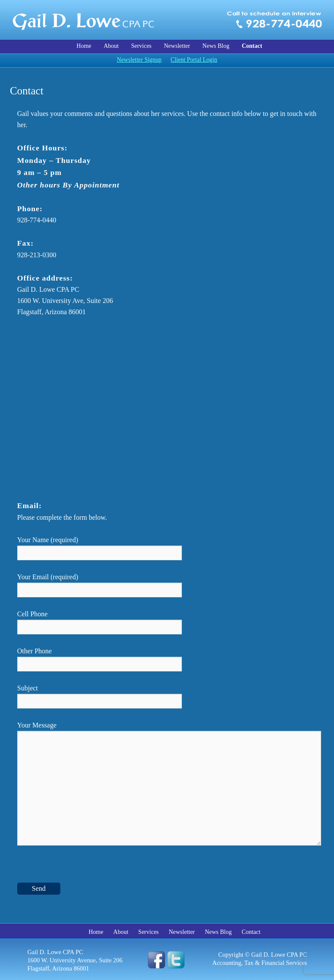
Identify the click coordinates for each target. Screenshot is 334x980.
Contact (252, 46)
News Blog (216, 46)
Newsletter (177, 46)
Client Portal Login (194, 60)
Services (141, 46)
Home (84, 46)
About (111, 46)
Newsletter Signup (139, 60)
